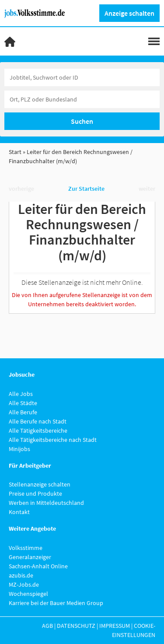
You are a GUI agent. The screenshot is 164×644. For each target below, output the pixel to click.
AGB (47, 626)
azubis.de (21, 575)
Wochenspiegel (28, 594)
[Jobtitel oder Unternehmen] (82, 77)
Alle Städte (23, 403)
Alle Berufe (23, 412)
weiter (147, 189)
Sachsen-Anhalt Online (38, 566)
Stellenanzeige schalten (40, 484)
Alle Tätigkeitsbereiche (38, 430)
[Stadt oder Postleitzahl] (82, 99)
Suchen (82, 121)
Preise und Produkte (35, 493)
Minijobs (19, 449)
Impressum (115, 626)
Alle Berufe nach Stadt (38, 421)
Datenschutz (76, 626)
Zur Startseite (86, 189)
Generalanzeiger (30, 557)
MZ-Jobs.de (24, 584)
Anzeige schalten (129, 13)
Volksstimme (26, 548)
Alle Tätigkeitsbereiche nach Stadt (53, 440)
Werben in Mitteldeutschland (46, 503)
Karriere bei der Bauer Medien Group (56, 603)
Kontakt (19, 512)
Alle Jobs (21, 394)
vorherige (21, 189)
